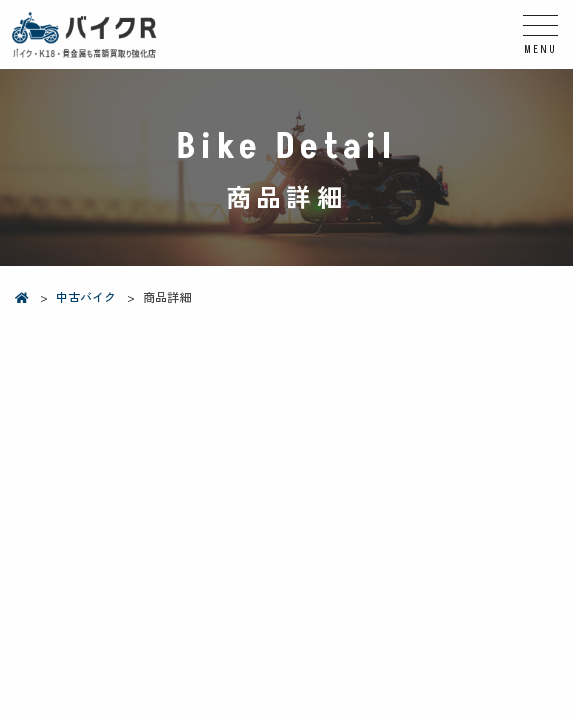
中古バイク (86, 296)
